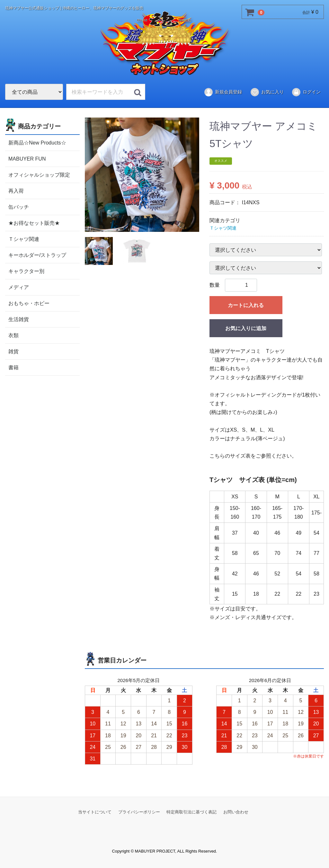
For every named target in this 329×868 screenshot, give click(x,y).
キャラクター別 (26, 271)
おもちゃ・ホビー (29, 303)
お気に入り (267, 92)
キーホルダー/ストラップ (37, 255)
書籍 (13, 367)
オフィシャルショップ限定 (39, 175)
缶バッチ (19, 207)
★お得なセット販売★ (34, 223)
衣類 (13, 335)
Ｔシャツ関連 (24, 239)
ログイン (306, 92)
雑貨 (13, 351)
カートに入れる (246, 305)
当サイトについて (95, 812)
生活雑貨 (19, 319)
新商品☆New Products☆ (37, 142)
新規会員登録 (223, 92)
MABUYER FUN (27, 158)
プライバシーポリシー (139, 812)
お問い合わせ (236, 812)
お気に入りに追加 (246, 328)
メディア (19, 287)
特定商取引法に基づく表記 (191, 812)
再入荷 (16, 191)
